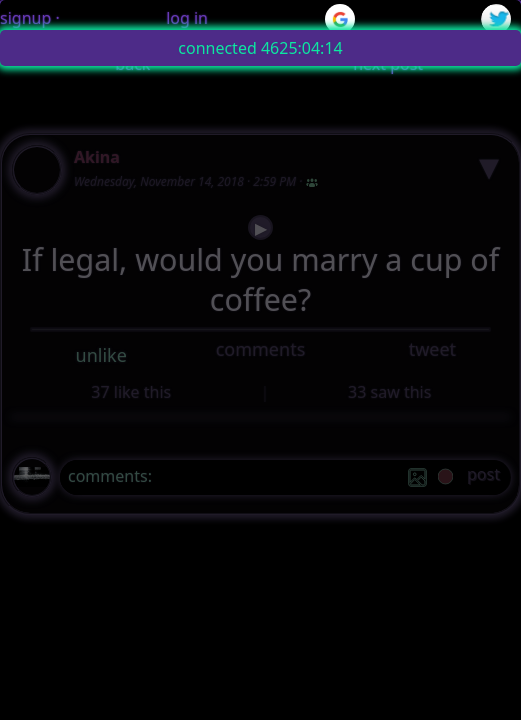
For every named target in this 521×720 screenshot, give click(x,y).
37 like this (131, 392)
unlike (101, 355)
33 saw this (389, 392)
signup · (30, 18)
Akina (97, 157)
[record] (445, 478)
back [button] (132, 64)
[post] (483, 477)
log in (187, 18)
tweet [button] (432, 349)
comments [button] (261, 349)
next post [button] (388, 64)
